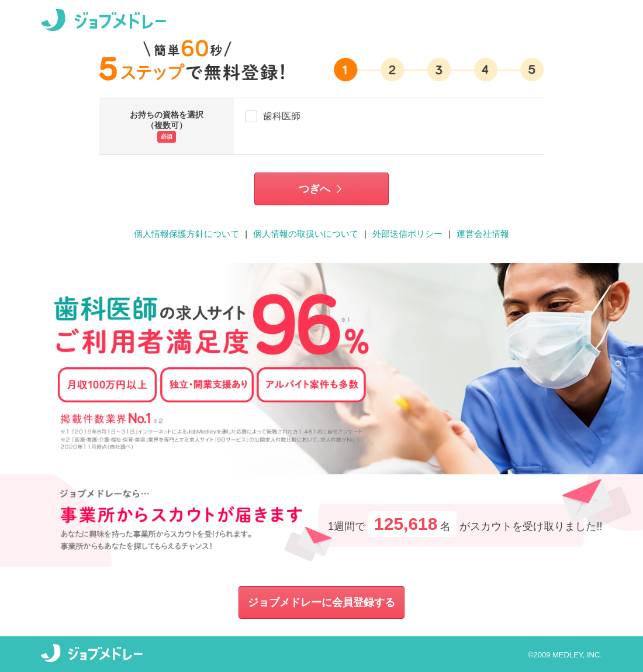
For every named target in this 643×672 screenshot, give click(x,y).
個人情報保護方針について (186, 234)
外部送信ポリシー (407, 234)
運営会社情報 (483, 234)
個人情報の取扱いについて (306, 234)
